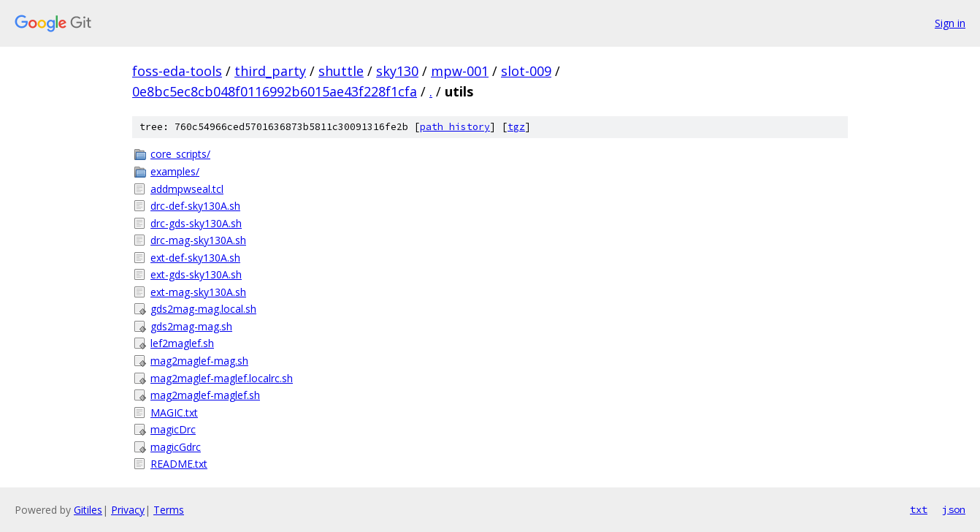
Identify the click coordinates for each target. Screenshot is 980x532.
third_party (270, 71)
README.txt (179, 464)
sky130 (397, 71)
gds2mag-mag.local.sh (203, 309)
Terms (169, 510)
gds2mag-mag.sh (191, 326)
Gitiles (88, 510)
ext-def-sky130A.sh (195, 258)
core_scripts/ (180, 154)
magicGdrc (176, 447)
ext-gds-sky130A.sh (196, 274)
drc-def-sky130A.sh (195, 206)
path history (455, 127)
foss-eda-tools (177, 71)
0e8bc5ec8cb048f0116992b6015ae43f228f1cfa (275, 91)
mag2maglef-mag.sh (199, 361)
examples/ (175, 171)
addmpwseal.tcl (187, 189)
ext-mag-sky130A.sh (198, 292)
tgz (516, 127)
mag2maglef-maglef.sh (205, 395)
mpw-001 (460, 71)
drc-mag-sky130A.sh (198, 240)
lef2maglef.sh (182, 343)
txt (919, 509)
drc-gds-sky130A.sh (196, 223)
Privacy (128, 510)
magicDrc (173, 429)
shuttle (341, 71)
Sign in (950, 23)
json (954, 509)
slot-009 (526, 71)
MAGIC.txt (174, 413)
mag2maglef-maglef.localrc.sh (222, 378)
